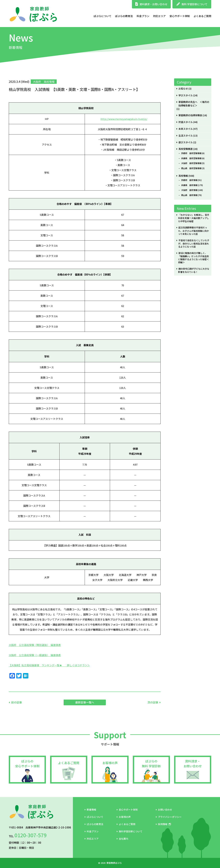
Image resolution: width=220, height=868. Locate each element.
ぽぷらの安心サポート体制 (27, 764)
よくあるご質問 (202, 16)
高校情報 (183, 176)
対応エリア (159, 16)
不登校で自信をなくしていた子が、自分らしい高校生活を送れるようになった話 (194, 244)
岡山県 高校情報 (189, 195)
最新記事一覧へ (85, 702)
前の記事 (17, 702)
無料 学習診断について (192, 4)
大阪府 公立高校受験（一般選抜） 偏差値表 (35, 655)
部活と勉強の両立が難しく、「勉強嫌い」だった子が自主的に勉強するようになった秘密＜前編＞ (194, 258)
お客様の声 (110, 763)
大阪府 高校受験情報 (191, 163)
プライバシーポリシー (169, 817)
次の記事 (153, 702)
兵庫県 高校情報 (189, 185)
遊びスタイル (186, 142)
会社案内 (122, 839)
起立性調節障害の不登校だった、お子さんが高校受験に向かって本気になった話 (194, 231)
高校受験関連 (186, 149)
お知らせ (183, 89)
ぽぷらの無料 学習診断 (151, 764)
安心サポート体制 (180, 16)
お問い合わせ (164, 810)
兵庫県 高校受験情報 (191, 158)
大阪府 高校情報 (189, 190)
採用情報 (163, 824)
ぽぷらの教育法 (124, 16)
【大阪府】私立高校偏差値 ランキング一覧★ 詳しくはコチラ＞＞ (49, 665)
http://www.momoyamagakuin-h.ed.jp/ (124, 119)
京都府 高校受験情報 (191, 153)
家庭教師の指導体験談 (190, 115)
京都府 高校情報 (189, 180)
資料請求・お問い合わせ (151, 4)
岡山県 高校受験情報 (191, 168)
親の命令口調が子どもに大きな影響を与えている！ (194, 270)
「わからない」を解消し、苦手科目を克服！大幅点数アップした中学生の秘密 (194, 218)
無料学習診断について (130, 831)
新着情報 (90, 810)
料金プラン (143, 16)
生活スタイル (186, 136)
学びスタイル (186, 95)
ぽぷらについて (102, 16)
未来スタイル (186, 129)
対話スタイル (186, 122)
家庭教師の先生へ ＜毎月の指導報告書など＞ (194, 104)
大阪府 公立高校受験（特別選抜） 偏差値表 (35, 645)
